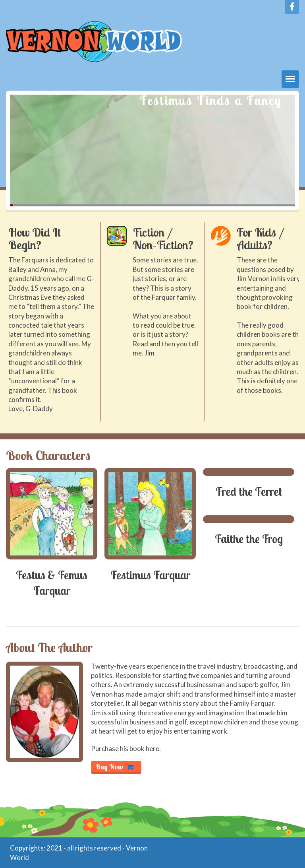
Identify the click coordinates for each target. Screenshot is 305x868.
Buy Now (114, 767)
